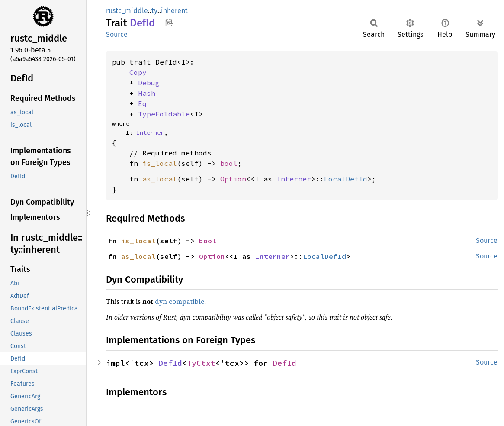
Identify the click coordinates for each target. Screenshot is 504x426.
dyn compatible (180, 301)
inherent (174, 11)
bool (229, 163)
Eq (142, 103)
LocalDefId (346, 179)
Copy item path (169, 23)
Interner (150, 132)
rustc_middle (127, 11)
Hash (147, 93)
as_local (160, 179)
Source (117, 34)
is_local (160, 163)
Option (233, 179)
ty (154, 11)
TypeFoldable (164, 114)
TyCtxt (201, 363)
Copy (138, 72)
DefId (170, 363)
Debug (149, 83)
